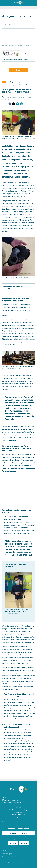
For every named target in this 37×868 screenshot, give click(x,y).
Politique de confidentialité (10, 857)
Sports (19, 817)
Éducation (28, 85)
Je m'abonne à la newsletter (19, 833)
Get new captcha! (26, 53)
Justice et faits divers (18, 815)
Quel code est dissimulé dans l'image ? (16, 60)
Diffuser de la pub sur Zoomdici (12, 800)
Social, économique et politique (13, 85)
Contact (4, 797)
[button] (34, 3)
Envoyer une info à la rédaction (12, 803)
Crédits (4, 851)
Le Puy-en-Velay (14, 82)
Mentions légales (7, 854)
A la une (18, 808)
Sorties (4, 822)
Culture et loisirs (18, 812)
